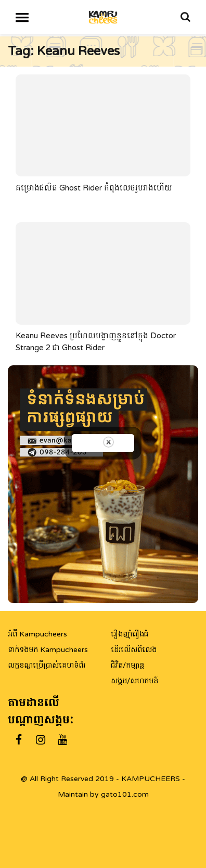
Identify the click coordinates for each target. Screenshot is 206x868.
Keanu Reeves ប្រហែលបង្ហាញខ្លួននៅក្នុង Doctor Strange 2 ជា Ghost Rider (96, 342)
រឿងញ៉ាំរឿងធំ (130, 634)
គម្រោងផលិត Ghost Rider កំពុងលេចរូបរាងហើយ (94, 187)
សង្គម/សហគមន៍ (134, 681)
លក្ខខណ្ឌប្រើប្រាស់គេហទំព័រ (47, 665)
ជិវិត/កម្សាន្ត (127, 665)
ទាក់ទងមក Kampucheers (48, 650)
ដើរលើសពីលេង (134, 650)
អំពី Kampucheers (37, 634)
